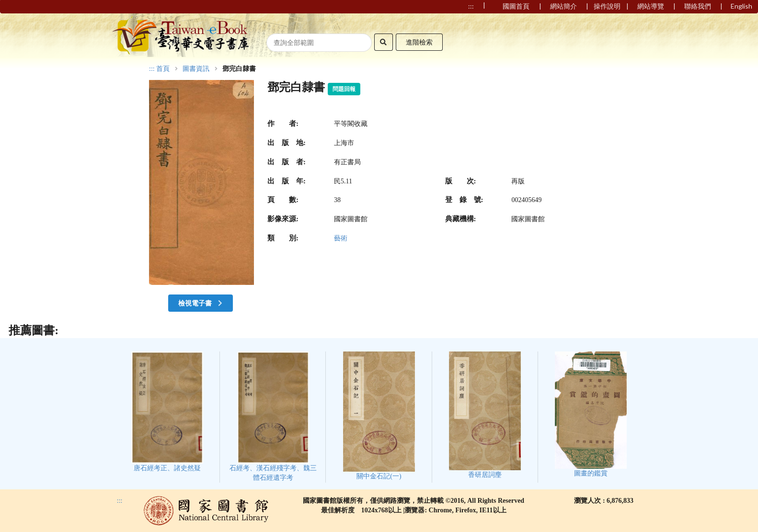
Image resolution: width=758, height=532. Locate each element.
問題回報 (344, 89)
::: (152, 69)
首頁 (163, 69)
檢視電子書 (201, 303)
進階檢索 (419, 42)
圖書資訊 (196, 69)
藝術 (341, 238)
